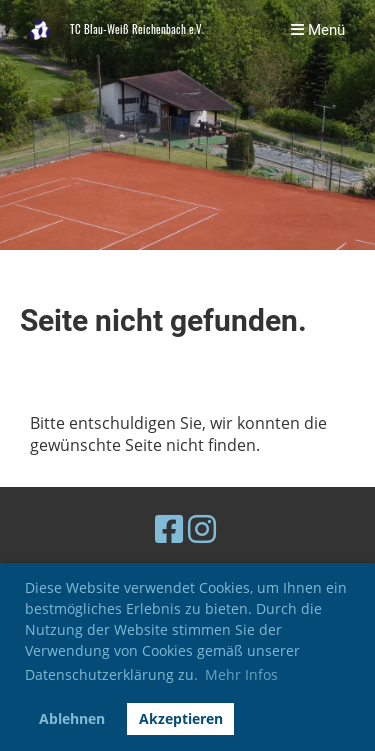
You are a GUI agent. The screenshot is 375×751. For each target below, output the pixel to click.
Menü (318, 30)
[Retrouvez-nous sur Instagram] (202, 528)
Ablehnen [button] (72, 718)
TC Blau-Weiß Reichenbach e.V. (137, 29)
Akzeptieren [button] (181, 718)
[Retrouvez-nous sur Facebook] (169, 528)
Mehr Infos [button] (241, 674)
